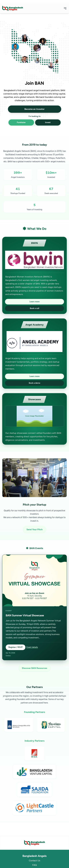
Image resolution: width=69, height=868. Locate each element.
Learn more (35, 302)
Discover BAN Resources (34, 668)
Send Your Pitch (34, 529)
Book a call (35, 308)
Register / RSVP (16, 647)
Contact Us (34, 861)
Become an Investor (34, 109)
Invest (48, 122)
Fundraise (21, 122)
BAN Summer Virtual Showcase (25, 615)
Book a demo (34, 383)
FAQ (34, 865)
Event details (32, 647)
